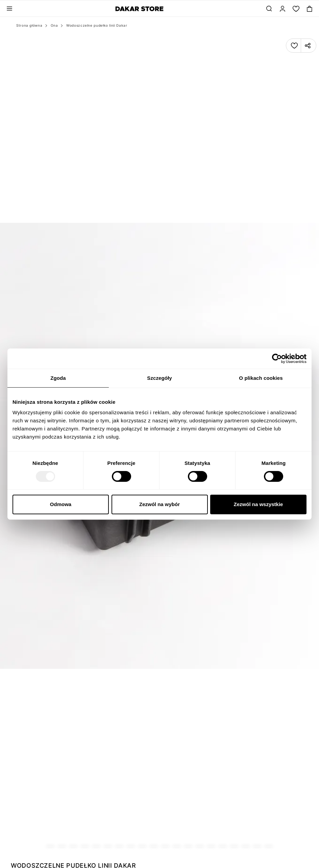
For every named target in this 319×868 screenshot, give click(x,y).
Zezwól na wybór (159, 504)
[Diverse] (139, 9)
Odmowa (61, 504)
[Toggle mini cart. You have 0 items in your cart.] (310, 9)
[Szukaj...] (269, 9)
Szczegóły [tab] (159, 378)
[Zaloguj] (283, 9)
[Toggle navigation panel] (9, 9)
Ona (54, 25)
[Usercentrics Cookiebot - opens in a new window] (277, 359)
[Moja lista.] (296, 9)
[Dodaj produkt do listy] (294, 46)
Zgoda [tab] (58, 378)
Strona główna (29, 25)
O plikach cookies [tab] (261, 378)
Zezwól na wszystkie (259, 504)
